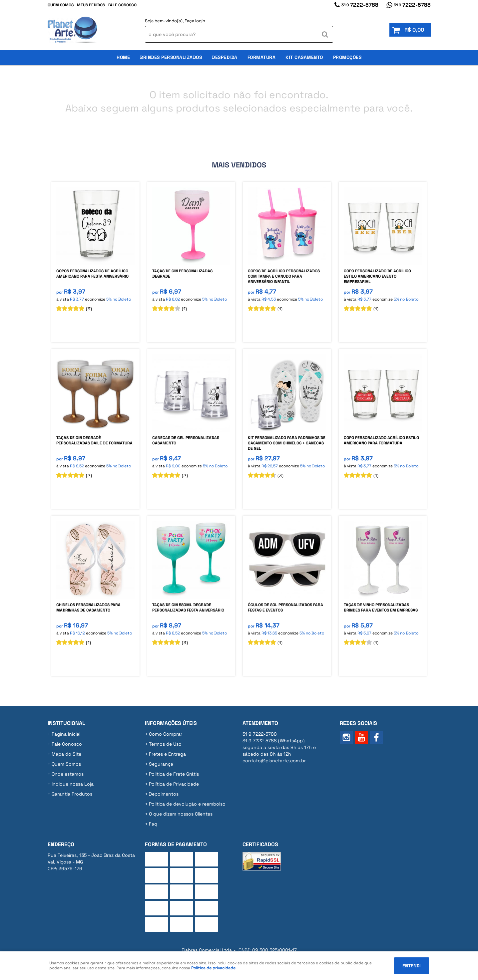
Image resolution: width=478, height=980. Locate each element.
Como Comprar (166, 734)
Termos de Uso (165, 744)
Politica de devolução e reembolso (187, 804)
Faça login (195, 21)
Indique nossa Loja (73, 784)
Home (123, 57)
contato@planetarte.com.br (274, 761)
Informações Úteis (171, 723)
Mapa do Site (66, 754)
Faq (153, 824)
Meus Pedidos (91, 5)
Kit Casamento (304, 57)
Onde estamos (68, 774)
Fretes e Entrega (167, 754)
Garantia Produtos (72, 794)
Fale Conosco (122, 5)
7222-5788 (360, 5)
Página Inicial (66, 734)
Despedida (225, 57)
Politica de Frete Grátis (174, 774)
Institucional (66, 723)
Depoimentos (164, 794)
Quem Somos (61, 5)
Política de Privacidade (174, 784)
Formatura (262, 57)
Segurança (161, 764)
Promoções (347, 57)
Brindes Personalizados (171, 57)
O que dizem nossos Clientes (181, 814)
